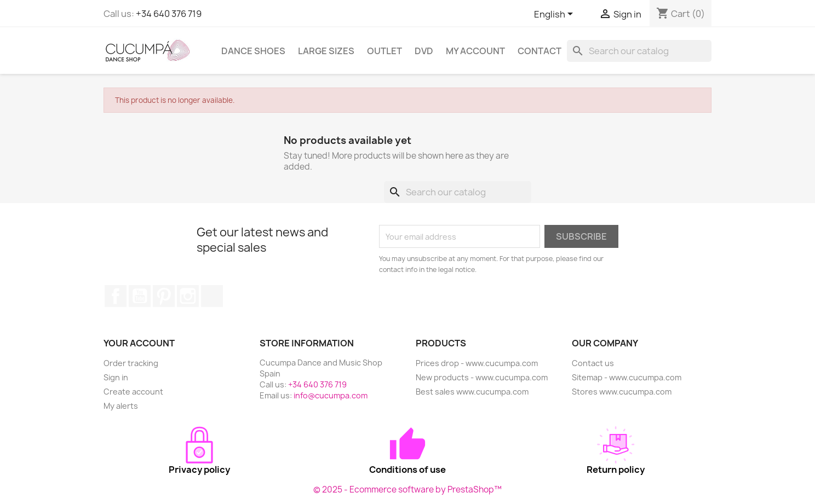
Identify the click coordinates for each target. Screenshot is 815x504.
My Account (475, 51)
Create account (133, 392)
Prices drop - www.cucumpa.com (477, 363)
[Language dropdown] (555, 15)
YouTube (140, 296)
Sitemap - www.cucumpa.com (627, 377)
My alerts (121, 406)
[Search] (639, 51)
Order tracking (131, 363)
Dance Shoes (253, 51)
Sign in (116, 377)
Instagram (188, 296)
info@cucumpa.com (331, 395)
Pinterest (164, 296)
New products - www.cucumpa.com (482, 377)
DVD (424, 51)
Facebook (116, 296)
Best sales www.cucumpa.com (472, 392)
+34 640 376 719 (169, 14)
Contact (539, 51)
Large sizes (326, 51)
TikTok (212, 296)
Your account (139, 343)
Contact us (593, 363)
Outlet (384, 51)
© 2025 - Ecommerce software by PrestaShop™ (407, 489)
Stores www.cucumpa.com (622, 392)
